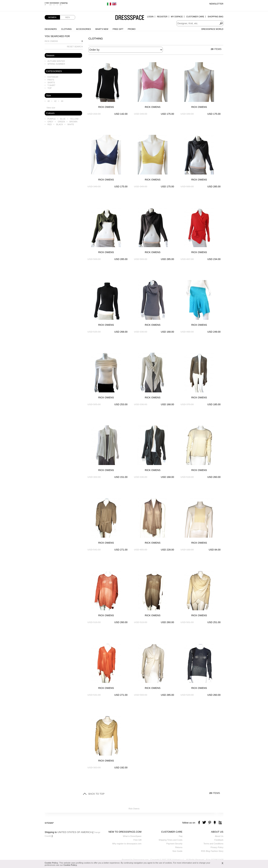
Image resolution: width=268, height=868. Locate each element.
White (71, 124)
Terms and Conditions (213, 844)
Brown (73, 122)
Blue (63, 119)
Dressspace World (212, 29)
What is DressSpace (132, 836)
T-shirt (51, 85)
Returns (179, 847)
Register (162, 17)
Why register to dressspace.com (127, 844)
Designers (51, 29)
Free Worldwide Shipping (56, 4)
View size (51, 108)
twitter (205, 823)
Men (68, 17)
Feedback (219, 840)
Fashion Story (217, 851)
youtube (220, 823)
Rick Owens (51, 41)
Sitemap (49, 823)
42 (55, 101)
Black (60, 124)
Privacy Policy (217, 847)
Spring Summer (56, 64)
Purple (52, 119)
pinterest (210, 823)
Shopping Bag (216, 17)
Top (50, 88)
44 (62, 101)
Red (50, 124)
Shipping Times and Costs (170, 840)
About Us (219, 836)
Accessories (83, 29)
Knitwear (53, 77)
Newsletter (216, 4)
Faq (181, 836)
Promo (132, 29)
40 (49, 101)
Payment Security (174, 844)
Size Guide (177, 851)
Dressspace (130, 18)
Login (150, 17)
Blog (208, 851)
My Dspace (177, 17)
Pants (51, 80)
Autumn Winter (56, 61)
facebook (200, 823)
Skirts (51, 82)
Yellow (74, 119)
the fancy (215, 823)
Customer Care (195, 17)
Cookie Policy (51, 863)
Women (52, 17)
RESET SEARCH (75, 47)
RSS (203, 851)
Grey (50, 122)
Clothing (66, 29)
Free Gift (118, 29)
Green (61, 122)
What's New (102, 29)
